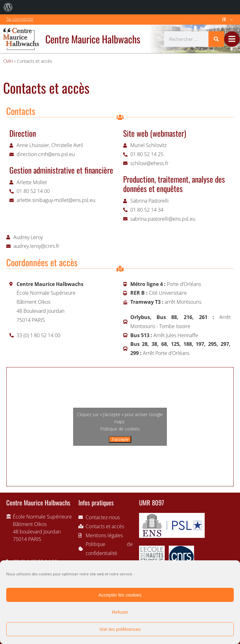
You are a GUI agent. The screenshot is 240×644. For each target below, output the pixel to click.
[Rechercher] (216, 39)
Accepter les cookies (120, 595)
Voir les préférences (120, 629)
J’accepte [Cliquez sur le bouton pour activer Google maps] (120, 439)
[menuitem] (8, 7)
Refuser (120, 612)
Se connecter (20, 19)
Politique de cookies (120, 429)
